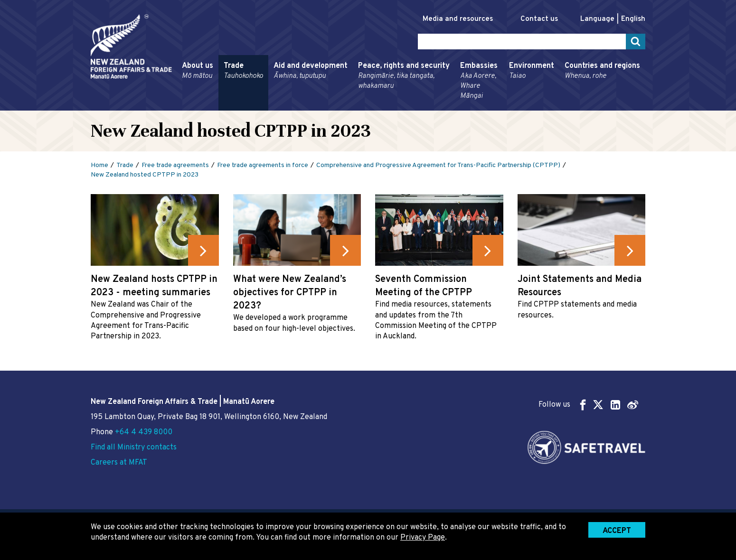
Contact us (539, 19)
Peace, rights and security (404, 76)
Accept (617, 531)
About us (198, 71)
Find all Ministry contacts (134, 448)
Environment (532, 71)
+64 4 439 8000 (144, 432)
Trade (243, 71)
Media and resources (458, 19)
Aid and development (311, 71)
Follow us (588, 405)
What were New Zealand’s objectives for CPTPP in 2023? (290, 293)
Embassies (479, 81)
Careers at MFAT (119, 463)
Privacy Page (423, 538)
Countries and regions (602, 71)
